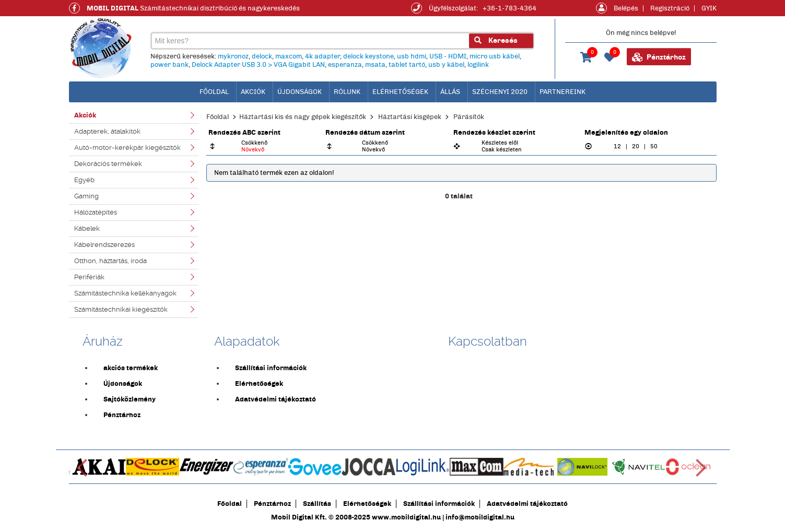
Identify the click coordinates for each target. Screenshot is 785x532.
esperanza (345, 65)
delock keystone (368, 56)
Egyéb (84, 180)
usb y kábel (446, 65)
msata (375, 65)
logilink (478, 65)
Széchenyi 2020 (500, 92)
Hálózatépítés (96, 212)
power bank (169, 65)
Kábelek (87, 228)
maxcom (289, 56)
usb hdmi (412, 56)
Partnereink (563, 92)
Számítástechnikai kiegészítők (121, 309)
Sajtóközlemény (130, 399)
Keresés (496, 40)
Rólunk (347, 92)
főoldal (214, 92)
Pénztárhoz (659, 57)
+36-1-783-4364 (509, 8)
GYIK (709, 8)
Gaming (86, 196)
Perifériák (89, 277)
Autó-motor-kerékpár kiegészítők (127, 147)
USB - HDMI (448, 56)
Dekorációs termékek (108, 164)
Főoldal (218, 117)
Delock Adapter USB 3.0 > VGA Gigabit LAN (258, 65)
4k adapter (323, 56)
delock (262, 56)
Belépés (626, 8)
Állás (450, 92)
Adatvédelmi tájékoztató (276, 399)
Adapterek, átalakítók (107, 131)
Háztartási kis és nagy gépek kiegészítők (303, 117)
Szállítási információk (271, 368)
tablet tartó (407, 65)
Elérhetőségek (400, 92)
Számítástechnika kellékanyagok (125, 293)
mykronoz (233, 56)
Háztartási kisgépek (410, 117)
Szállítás (317, 504)
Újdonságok (300, 92)
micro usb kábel (495, 56)
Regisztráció (670, 8)
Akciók (253, 92)
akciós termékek (131, 368)
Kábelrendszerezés (104, 245)
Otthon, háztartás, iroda (110, 261)
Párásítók (469, 117)
